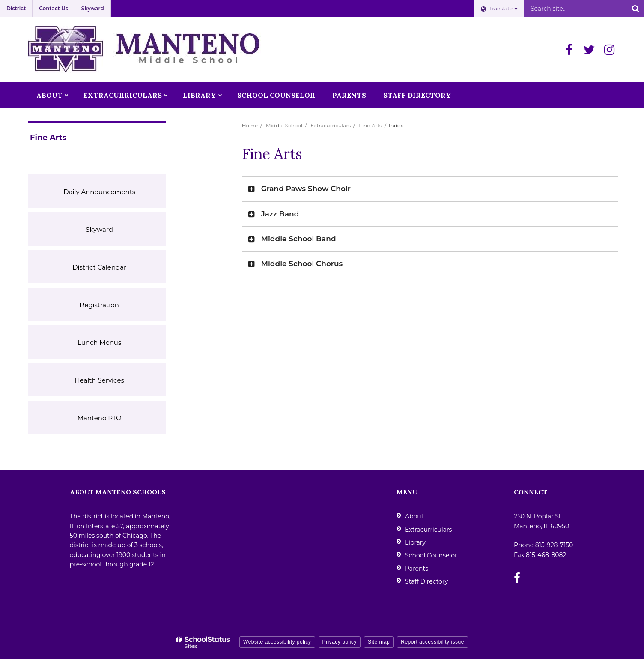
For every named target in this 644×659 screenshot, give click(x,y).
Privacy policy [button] (340, 642)
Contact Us (54, 8)
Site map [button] (379, 642)
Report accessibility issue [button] (432, 642)
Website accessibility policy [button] (277, 642)
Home (250, 125)
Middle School (284, 125)
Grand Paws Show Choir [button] (306, 189)
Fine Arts (370, 125)
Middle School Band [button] (299, 239)
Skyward (93, 8)
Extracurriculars (331, 125)
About (414, 516)
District (16, 8)
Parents (417, 569)
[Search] (635, 9)
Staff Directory (426, 581)
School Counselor (431, 555)
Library (415, 542)
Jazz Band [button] (280, 214)
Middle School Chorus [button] (302, 264)
